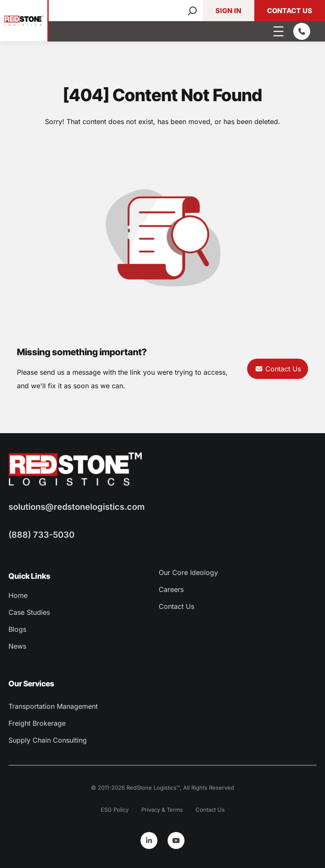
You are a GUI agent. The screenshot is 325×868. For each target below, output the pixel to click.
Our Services (31, 684)
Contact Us (290, 11)
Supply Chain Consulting (48, 740)
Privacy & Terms (162, 810)
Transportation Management (53, 706)
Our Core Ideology (188, 572)
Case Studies (29, 612)
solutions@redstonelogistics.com (77, 507)
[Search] (192, 11)
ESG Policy (115, 810)
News (17, 646)
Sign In (228, 11)
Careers (171, 589)
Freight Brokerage (37, 723)
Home (18, 595)
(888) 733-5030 (41, 535)
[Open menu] (278, 31)
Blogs (17, 629)
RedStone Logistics (151, 788)
